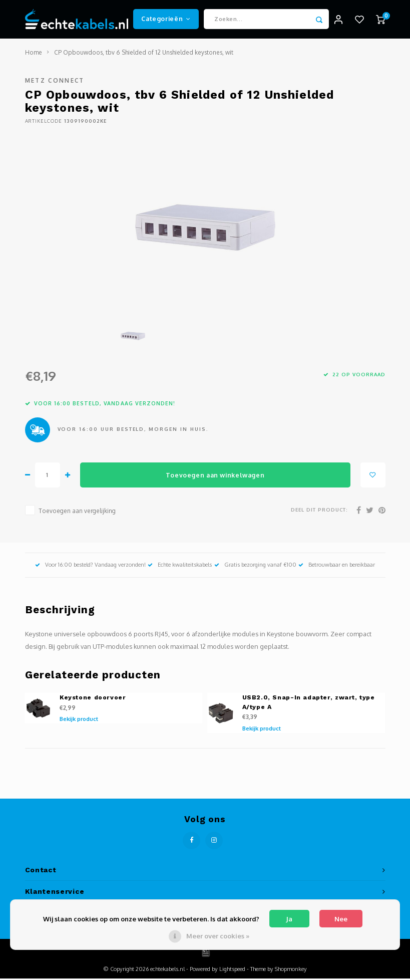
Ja (289, 919)
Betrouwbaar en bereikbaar (337, 567)
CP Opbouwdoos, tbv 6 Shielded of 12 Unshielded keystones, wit (144, 54)
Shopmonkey (291, 970)
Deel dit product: (319, 512)
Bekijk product (79, 721)
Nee (341, 919)
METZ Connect (55, 82)
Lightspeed (232, 970)
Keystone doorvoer (93, 699)
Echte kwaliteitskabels (180, 567)
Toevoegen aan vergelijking (77, 513)
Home (34, 54)
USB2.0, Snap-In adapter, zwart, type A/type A (309, 704)
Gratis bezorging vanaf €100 (255, 567)
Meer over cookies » (218, 936)
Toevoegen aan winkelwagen (215, 476)
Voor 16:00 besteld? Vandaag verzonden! (90, 567)
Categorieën (166, 20)
